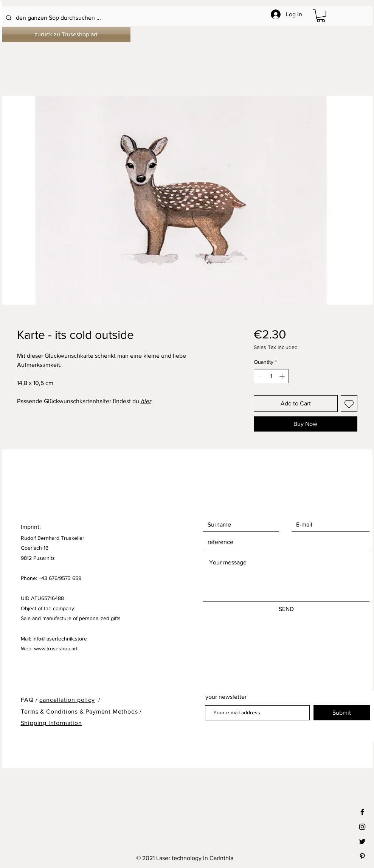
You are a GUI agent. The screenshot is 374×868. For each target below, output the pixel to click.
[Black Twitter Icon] (362, 842)
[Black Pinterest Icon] (362, 856)
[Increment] (283, 376)
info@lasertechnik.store (60, 639)
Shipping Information (51, 723)
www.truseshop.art (56, 648)
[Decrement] (260, 376)
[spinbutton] (271, 376)
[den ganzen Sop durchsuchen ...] (167, 18)
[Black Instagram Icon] (362, 827)
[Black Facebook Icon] (362, 812)
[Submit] (342, 713)
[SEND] (286, 609)
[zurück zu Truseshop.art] (66, 34)
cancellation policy (67, 700)
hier (146, 401)
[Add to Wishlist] (349, 404)
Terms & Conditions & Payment (66, 711)
